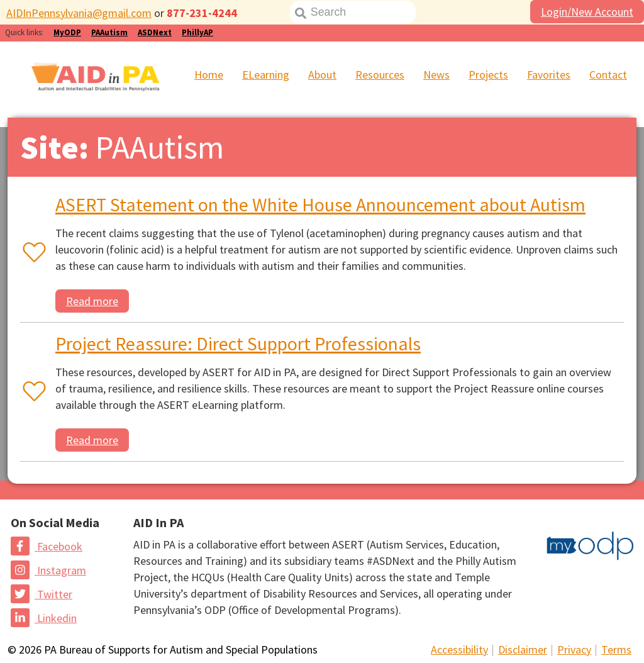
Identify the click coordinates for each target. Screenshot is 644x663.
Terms (616, 649)
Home (209, 75)
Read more (92, 301)
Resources (380, 75)
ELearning (266, 75)
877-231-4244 (202, 13)
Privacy (574, 649)
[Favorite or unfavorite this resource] (31, 253)
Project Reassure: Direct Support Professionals (238, 343)
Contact (608, 75)
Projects (488, 75)
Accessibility (459, 649)
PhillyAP (197, 32)
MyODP (67, 32)
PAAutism (109, 32)
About (322, 75)
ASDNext (155, 32)
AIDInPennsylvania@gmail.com (79, 13)
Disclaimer (523, 649)
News (436, 75)
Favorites (549, 75)
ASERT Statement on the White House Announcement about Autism (320, 204)
